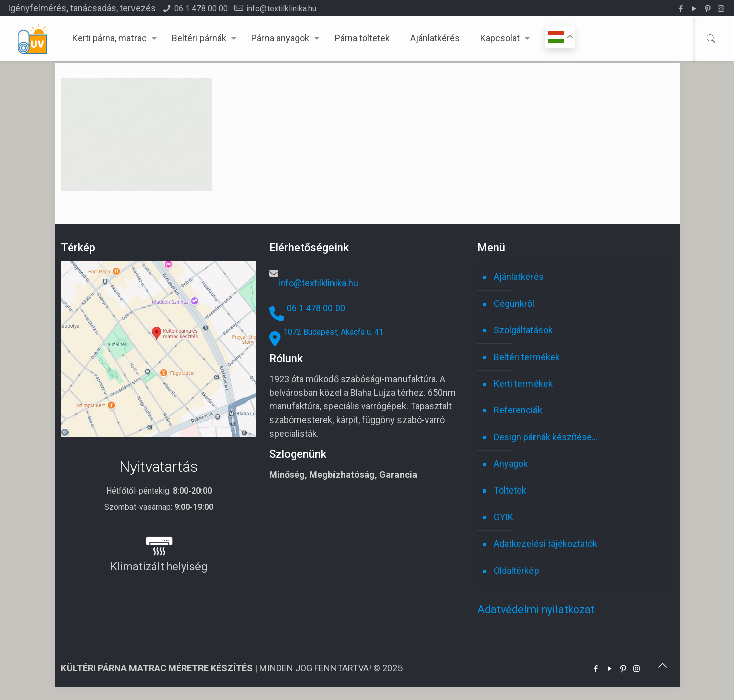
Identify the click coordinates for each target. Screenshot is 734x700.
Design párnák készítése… (546, 437)
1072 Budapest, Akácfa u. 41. (334, 332)
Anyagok (511, 464)
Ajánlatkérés (519, 277)
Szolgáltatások (523, 330)
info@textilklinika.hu (281, 8)
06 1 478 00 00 (201, 8)
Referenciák (518, 410)
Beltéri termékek (527, 357)
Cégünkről (514, 303)
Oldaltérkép (516, 570)
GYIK (504, 517)
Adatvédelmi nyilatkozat (536, 610)
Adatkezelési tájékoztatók (546, 544)
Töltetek (510, 490)
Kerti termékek (523, 383)
